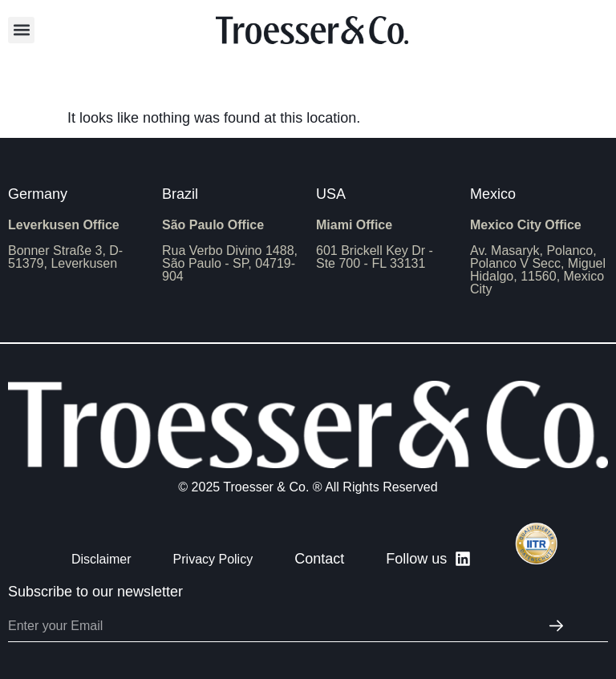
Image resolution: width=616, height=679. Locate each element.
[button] (21, 30)
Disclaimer (101, 559)
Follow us (416, 559)
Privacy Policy (213, 559)
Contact (319, 559)
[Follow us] (463, 559)
